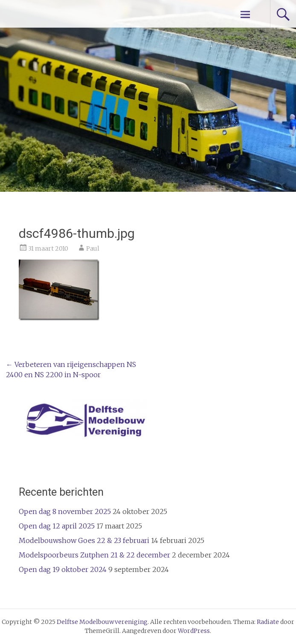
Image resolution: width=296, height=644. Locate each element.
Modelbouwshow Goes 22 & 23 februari (84, 540)
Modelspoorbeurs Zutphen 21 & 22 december (94, 555)
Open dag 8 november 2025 (65, 511)
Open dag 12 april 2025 (57, 526)
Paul (93, 248)
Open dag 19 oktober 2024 (63, 569)
